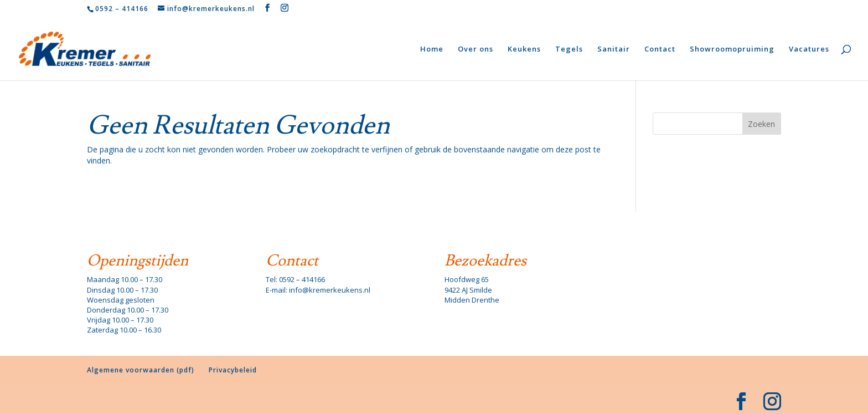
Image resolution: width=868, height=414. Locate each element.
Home (432, 49)
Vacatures (809, 49)
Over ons (476, 49)
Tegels (569, 49)
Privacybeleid (233, 370)
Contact (660, 49)
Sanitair (614, 49)
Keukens (524, 49)
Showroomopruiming (732, 49)
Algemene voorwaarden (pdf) (141, 370)
